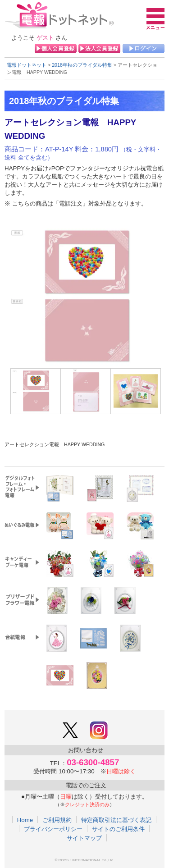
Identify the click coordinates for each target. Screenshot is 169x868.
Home (25, 820)
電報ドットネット (27, 65)
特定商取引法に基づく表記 (116, 820)
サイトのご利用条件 (118, 829)
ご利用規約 (57, 820)
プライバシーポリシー (53, 829)
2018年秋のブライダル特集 (82, 65)
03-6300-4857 (93, 762)
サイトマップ (84, 838)
